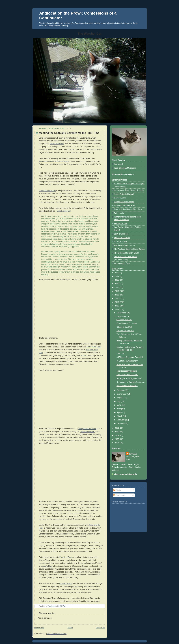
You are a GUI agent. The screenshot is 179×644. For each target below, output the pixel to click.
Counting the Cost (124, 320)
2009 (117, 435)
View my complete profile (126, 474)
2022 (117, 273)
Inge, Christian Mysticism (125, 168)
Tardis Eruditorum (63, 211)
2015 (117, 298)
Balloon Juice (120, 198)
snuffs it (84, 355)
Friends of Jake (121, 224)
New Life (120, 353)
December (122, 313)
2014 (117, 302)
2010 (117, 432)
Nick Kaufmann (121, 241)
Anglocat (133, 454)
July (119, 401)
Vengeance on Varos (87, 429)
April (119, 412)
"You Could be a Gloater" (127, 375)
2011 (117, 428)
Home (70, 628)
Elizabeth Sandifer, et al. (125, 205)
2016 (117, 295)
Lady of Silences (121, 234)
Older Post (101, 628)
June (119, 405)
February (121, 420)
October (121, 390)
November (122, 316)
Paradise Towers (67, 557)
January (121, 423)
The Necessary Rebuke (127, 371)
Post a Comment (45, 618)
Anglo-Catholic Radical (124, 194)
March (120, 416)
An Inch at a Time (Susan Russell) (129, 190)
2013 (117, 306)
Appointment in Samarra (127, 386)
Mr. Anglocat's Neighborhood (129, 378)
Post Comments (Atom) (56, 634)
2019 (117, 284)
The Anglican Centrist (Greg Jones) (129, 249)
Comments (119, 495)
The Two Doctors (87, 432)
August (120, 398)
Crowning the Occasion (127, 323)
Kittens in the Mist (124, 327)
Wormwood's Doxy (122, 263)
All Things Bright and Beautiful (130, 357)
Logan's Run (46, 566)
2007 (117, 443)
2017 (117, 291)
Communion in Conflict (124, 202)
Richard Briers (65, 584)
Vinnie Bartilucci (57, 144)
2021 (117, 276)
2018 (117, 287)
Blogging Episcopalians (123, 174)
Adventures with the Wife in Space (54, 161)
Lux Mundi (119, 164)
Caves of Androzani (47, 191)
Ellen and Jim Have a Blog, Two (128, 209)
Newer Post (39, 628)
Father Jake (119, 213)
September (122, 394)
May (119, 409)
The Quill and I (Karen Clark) (127, 253)
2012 (117, 310)
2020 (117, 280)
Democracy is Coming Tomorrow (131, 382)
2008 (117, 439)
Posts (117, 490)
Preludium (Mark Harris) (125, 245)
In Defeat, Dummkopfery (127, 361)
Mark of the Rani (94, 347)
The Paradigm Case (125, 331)
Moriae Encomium (122, 238)
